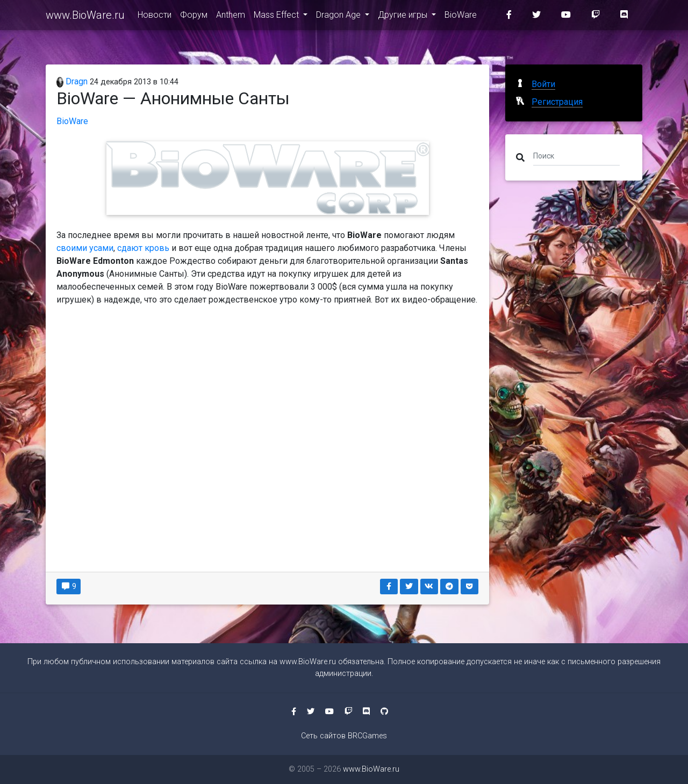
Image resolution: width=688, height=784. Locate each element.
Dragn (72, 81)
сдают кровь (143, 248)
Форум (194, 17)
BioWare (461, 17)
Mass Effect (277, 17)
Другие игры (404, 17)
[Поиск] (576, 155)
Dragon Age (339, 17)
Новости (155, 17)
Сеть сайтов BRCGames (344, 736)
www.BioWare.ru (85, 17)
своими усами (85, 248)
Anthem (231, 17)
